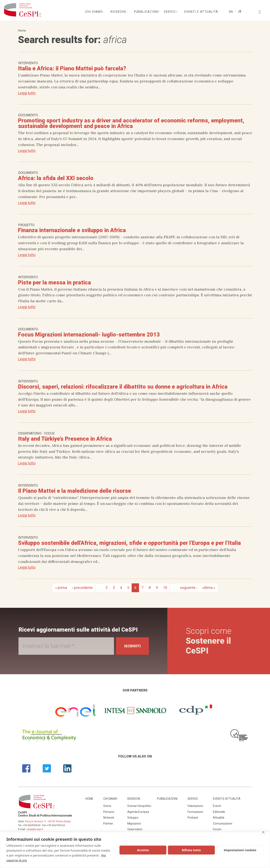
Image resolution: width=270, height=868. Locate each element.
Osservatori (135, 829)
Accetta (143, 850)
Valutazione (195, 806)
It (240, 12)
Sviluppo (133, 818)
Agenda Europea (138, 812)
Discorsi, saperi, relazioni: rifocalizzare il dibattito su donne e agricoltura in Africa (123, 387)
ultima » (209, 588)
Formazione (195, 812)
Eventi (217, 806)
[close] (263, 832)
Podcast (193, 818)
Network (109, 818)
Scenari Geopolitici (139, 806)
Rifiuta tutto (191, 850)
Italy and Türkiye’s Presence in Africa (65, 439)
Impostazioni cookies (240, 850)
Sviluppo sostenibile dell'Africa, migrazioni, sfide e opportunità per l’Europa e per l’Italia (129, 543)
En (231, 12)
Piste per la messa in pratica (55, 283)
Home (22, 31)
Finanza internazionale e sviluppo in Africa (72, 230)
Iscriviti (132, 646)
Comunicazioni (223, 824)
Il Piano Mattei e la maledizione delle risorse (75, 491)
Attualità (219, 818)
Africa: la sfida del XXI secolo (56, 178)
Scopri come (209, 641)
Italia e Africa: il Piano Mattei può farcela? (72, 68)
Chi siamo (94, 12)
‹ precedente (82, 588)
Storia (107, 806)
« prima (61, 588)
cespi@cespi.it (35, 829)
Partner (108, 824)
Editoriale (219, 812)
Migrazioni (134, 824)
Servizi (171, 12)
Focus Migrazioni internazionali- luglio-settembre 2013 (89, 335)
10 (165, 588)
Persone (109, 812)
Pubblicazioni (147, 12)
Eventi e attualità (202, 12)
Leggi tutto (27, 93)
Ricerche (119, 12)
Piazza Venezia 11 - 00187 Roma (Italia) (48, 821)
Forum (217, 829)
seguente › (189, 588)
